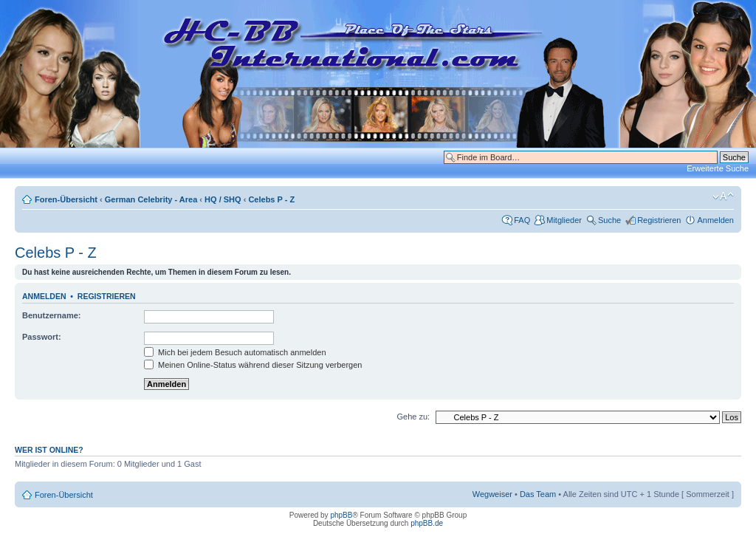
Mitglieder (564, 220)
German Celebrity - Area (151, 199)
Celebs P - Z (271, 199)
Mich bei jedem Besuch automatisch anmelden (235, 352)
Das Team (538, 494)
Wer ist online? (49, 450)
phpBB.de (427, 523)
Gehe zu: (413, 417)
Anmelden (715, 220)
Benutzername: (51, 315)
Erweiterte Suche (718, 168)
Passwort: (42, 337)
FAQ (522, 220)
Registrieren (659, 220)
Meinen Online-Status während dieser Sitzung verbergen (253, 365)
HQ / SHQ (223, 199)
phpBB (341, 515)
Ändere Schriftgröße (723, 196)
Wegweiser (492, 494)
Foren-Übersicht (66, 199)
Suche (609, 220)
